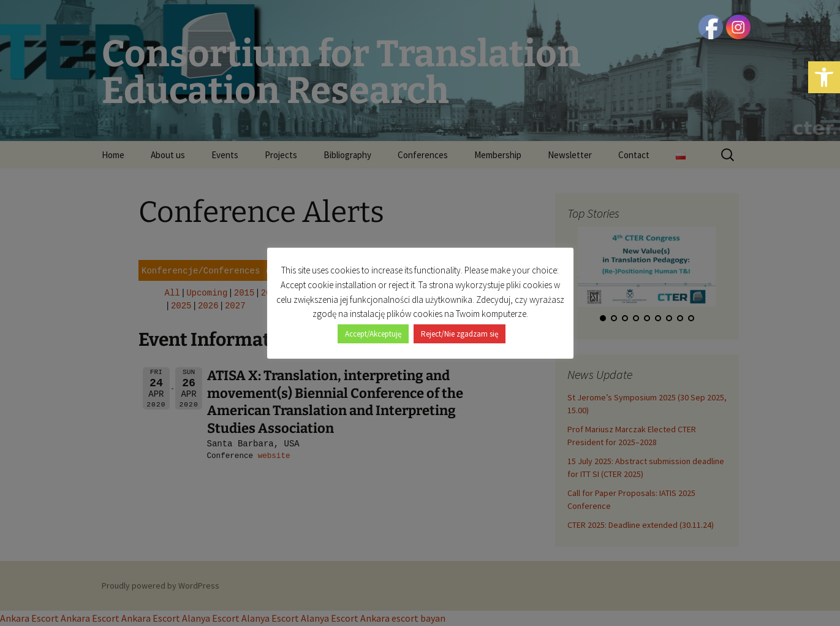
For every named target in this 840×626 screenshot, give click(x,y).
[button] (824, 77)
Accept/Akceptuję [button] (373, 334)
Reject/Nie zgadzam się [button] (460, 334)
